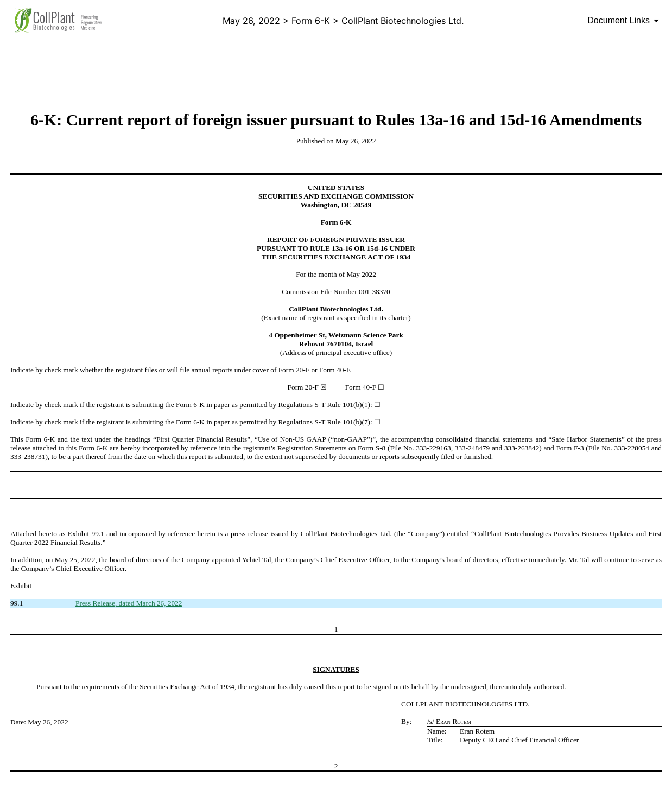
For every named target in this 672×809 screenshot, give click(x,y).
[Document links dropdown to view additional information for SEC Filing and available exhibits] (625, 21)
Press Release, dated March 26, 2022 (129, 603)
